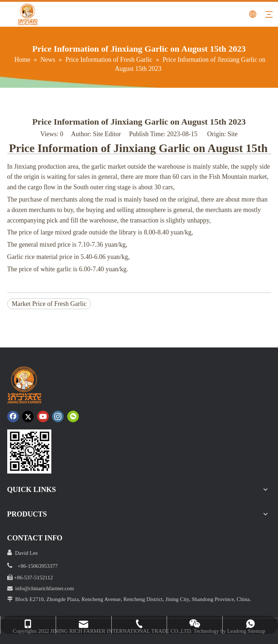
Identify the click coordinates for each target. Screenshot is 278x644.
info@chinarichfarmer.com (45, 588)
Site (232, 134)
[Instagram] (58, 416)
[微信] (73, 416)
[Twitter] (28, 416)
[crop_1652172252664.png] (29, 451)
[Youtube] (43, 416)
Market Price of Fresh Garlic (49, 304)
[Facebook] (13, 416)
